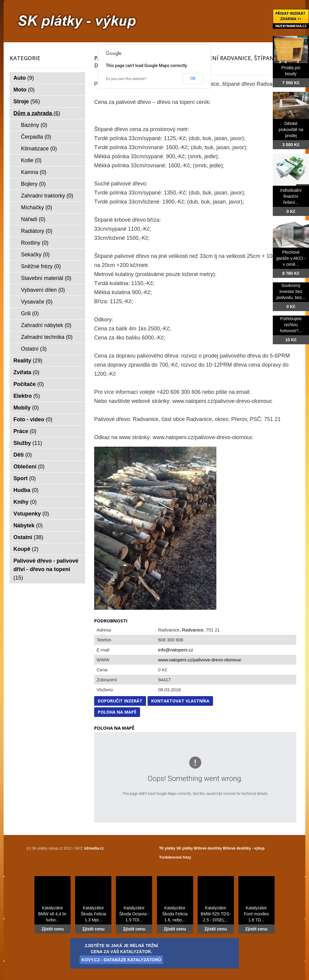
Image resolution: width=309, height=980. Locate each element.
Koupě (26, 549)
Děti (23, 455)
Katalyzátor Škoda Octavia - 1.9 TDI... (134, 914)
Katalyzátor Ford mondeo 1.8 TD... (256, 914)
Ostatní (34, 349)
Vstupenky (31, 514)
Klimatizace (39, 149)
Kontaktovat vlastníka (180, 701)
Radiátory (37, 231)
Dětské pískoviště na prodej (291, 130)
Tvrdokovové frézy (175, 857)
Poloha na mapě (117, 712)
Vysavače (37, 302)
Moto (24, 90)
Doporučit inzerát (120, 701)
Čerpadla (36, 137)
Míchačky (37, 207)
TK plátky (167, 848)
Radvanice (193, 630)
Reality (28, 361)
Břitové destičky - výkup (244, 848)
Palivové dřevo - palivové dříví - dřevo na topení (46, 569)
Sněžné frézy (41, 266)
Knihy (25, 502)
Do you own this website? (126, 79)
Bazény (34, 125)
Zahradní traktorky (47, 196)
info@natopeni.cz (176, 650)
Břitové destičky (208, 848)
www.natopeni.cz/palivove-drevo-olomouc (200, 660)
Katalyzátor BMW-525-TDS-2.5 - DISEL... (216, 914)
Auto (24, 78)
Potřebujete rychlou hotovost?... (291, 325)
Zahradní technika (47, 337)
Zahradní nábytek (46, 325)
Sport (25, 478)
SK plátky (185, 848)
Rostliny (35, 243)
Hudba (26, 490)
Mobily (26, 408)
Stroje (27, 101)
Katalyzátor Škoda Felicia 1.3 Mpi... (93, 914)
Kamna (34, 172)
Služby (28, 443)
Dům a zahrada (37, 113)
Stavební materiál (46, 278)
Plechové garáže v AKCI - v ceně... (291, 258)
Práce (25, 431)
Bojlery (33, 184)
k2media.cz (94, 848)
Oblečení (29, 467)
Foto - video (33, 419)
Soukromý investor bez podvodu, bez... (291, 291)
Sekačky (35, 255)
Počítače (29, 384)
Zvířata (27, 372)
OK (193, 79)
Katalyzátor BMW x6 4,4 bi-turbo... (53, 914)
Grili (30, 313)
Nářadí (33, 219)
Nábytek (28, 525)
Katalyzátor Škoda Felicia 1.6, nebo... (175, 914)
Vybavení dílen (43, 290)
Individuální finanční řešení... (291, 196)
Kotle (31, 160)
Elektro (27, 396)
